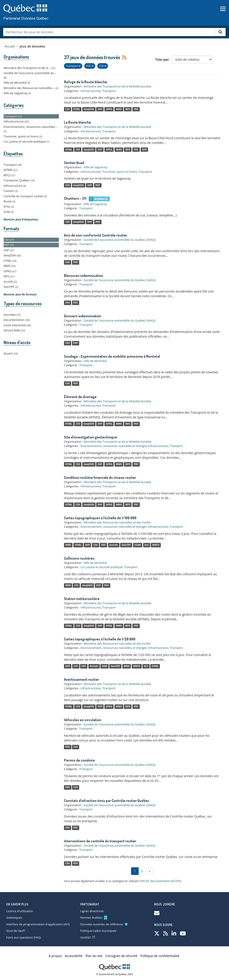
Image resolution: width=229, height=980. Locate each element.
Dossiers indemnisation (83, 316)
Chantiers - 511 (75, 198)
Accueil (10, 46)
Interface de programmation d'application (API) (38, 924)
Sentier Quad (74, 163)
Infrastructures (91, 91)
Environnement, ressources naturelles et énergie (113, 446)
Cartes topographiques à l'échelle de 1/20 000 (100, 639)
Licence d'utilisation (20, 911)
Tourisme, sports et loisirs (120, 172)
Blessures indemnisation (84, 276)
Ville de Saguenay (95, 167)
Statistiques (14, 918)
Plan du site (94, 956)
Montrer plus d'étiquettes (21, 219)
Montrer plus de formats (20, 294)
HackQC (88, 937)
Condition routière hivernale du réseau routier (100, 478)
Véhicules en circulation (83, 720)
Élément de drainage (80, 397)
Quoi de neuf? (16, 931)
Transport (109, 91)
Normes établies (91, 918)
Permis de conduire (79, 760)
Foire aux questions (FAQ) (24, 937)
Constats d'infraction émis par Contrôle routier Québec (107, 801)
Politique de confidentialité (160, 956)
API (143, 881)
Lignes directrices (92, 911)
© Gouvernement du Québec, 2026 (115, 974)
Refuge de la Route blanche (86, 82)
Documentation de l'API (165, 881)
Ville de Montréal (95, 361)
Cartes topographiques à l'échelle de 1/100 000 (100, 518)
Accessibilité (74, 956)
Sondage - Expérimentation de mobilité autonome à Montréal (112, 356)
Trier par (162, 59)
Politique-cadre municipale (98, 931)
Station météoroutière (82, 599)
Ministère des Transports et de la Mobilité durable (117, 86)
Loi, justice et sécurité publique (101, 567)
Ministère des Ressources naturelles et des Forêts (117, 522)
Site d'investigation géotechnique (90, 437)
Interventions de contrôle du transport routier (100, 841)
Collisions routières (79, 558)
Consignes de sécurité (121, 956)
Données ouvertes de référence (102, 924)
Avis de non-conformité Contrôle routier (96, 235)
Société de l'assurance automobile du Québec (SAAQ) (119, 240)
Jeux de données (32, 46)
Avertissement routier (82, 679)
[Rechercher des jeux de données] (109, 32)
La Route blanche (77, 122)
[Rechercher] (220, 32)
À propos (55, 956)
